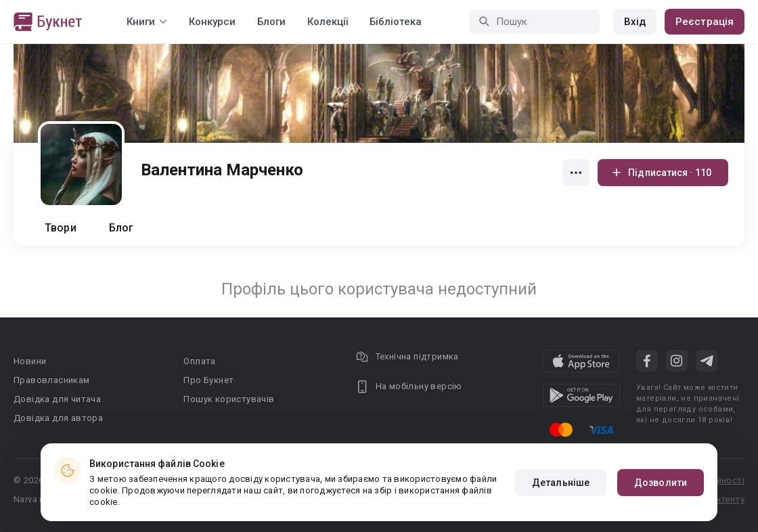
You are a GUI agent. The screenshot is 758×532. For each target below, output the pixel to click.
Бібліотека (396, 22)
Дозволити (661, 483)
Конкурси (212, 22)
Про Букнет (208, 380)
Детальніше (561, 483)
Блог (121, 228)
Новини (30, 361)
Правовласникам (52, 380)
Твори (61, 228)
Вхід (635, 22)
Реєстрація (705, 22)
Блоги (271, 22)
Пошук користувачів (229, 399)
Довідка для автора (58, 418)
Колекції (328, 22)
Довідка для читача (57, 399)
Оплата (199, 361)
